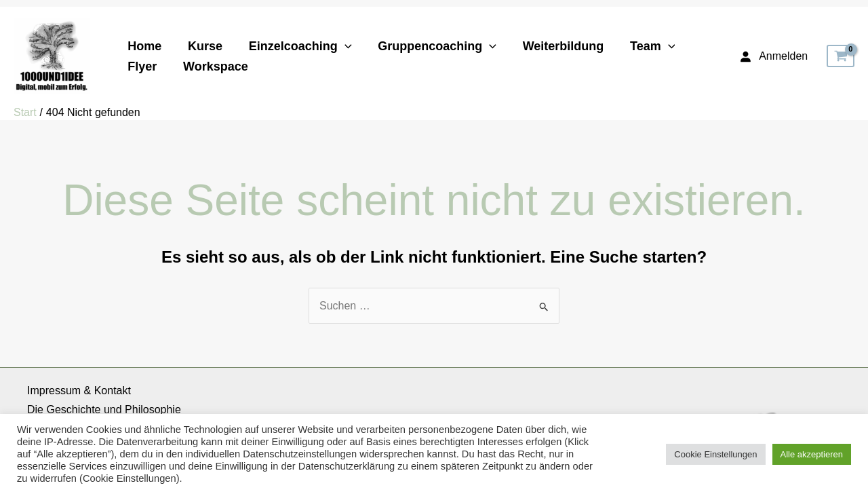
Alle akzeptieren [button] (812, 454)
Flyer (141, 66)
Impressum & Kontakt (79, 391)
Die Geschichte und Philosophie (104, 410)
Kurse (202, 46)
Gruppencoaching (431, 46)
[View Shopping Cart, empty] (841, 56)
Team (642, 46)
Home (144, 46)
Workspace (213, 66)
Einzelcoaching (296, 46)
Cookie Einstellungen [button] (715, 454)
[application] (340, 46)
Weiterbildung (555, 46)
